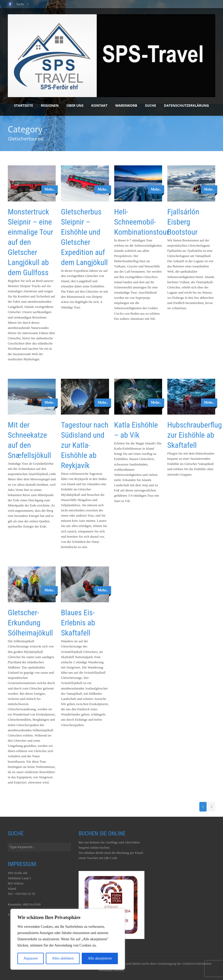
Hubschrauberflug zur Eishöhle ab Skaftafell (195, 435)
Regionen (50, 105)
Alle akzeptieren (100, 958)
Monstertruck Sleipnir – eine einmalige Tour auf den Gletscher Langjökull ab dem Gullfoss (30, 242)
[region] (68, 939)
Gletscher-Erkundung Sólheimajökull (30, 623)
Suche (151, 105)
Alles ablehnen (63, 958)
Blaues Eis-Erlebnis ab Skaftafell (78, 623)
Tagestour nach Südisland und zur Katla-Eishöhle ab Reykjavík (85, 445)
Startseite (24, 105)
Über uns (75, 105)
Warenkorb (126, 105)
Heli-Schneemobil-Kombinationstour (142, 222)
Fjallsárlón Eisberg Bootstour (183, 222)
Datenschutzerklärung (186, 105)
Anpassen (30, 958)
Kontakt (99, 105)
